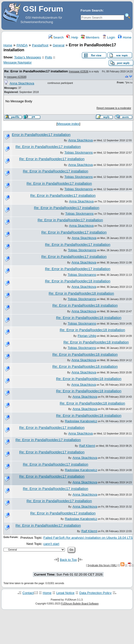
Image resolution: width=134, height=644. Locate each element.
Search (56, 37)
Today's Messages (27, 57)
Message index (68, 124)
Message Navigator (18, 62)
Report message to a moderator (114, 108)
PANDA (22, 45)
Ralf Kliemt (87, 446)
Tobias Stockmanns (79, 152)
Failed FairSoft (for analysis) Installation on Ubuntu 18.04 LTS (88, 538)
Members (90, 37)
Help (72, 37)
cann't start (51, 544)
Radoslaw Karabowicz (81, 421)
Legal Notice (65, 593)
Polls (49, 57)
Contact (28, 593)
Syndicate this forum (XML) (102, 565)
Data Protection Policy (96, 593)
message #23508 (16, 77)
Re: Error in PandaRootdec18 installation (78, 281)
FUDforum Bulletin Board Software (80, 604)
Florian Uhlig (87, 336)
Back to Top (68, 560)
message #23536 (79, 72)
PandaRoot (40, 45)
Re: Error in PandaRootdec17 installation (36, 71)
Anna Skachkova (22, 83)
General (59, 45)
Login (109, 37)
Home (125, 37)
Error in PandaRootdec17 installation (41, 135)
